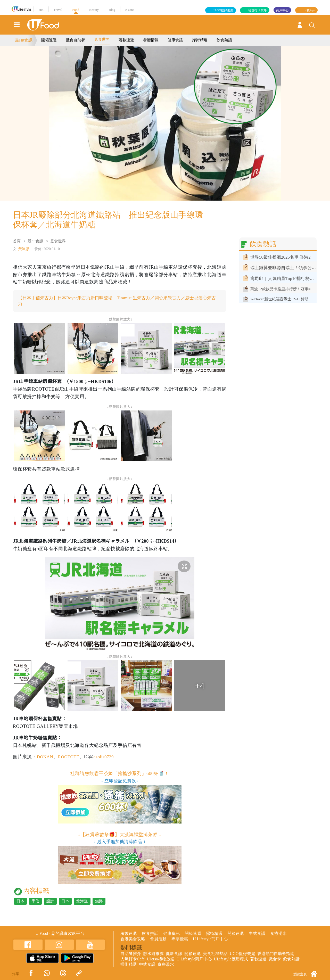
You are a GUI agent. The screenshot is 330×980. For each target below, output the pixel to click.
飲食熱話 (224, 40)
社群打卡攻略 (258, 10)
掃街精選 (200, 40)
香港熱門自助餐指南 (276, 954)
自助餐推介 (131, 954)
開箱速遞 (49, 40)
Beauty (94, 10)
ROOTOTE (70, 757)
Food (76, 10)
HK (41, 10)
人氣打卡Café (133, 960)
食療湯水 (278, 934)
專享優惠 (180, 939)
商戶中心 (282, 10)
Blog (112, 10)
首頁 (17, 241)
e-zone (130, 10)
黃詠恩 (24, 249)
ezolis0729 (106, 757)
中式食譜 (257, 934)
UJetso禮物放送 (161, 960)
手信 (35, 902)
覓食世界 (102, 39)
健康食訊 (175, 40)
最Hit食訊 (24, 40)
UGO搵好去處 (242, 954)
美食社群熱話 (215, 954)
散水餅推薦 (153, 954)
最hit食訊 (35, 241)
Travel (58, 10)
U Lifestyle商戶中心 (210, 939)
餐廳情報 (151, 40)
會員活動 (158, 939)
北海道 (82, 902)
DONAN (45, 757)
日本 (20, 902)
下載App (309, 10)
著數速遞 (126, 40)
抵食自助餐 (75, 40)
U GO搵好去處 (223, 10)
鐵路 (99, 902)
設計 (50, 902)
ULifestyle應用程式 (231, 960)
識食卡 (275, 960)
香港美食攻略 (133, 939)
